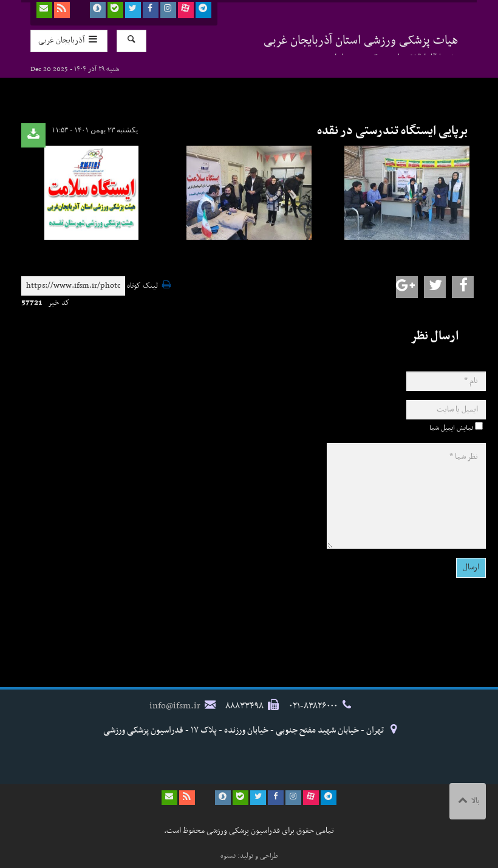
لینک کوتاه (142, 286)
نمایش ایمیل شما (451, 428)
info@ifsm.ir (175, 706)
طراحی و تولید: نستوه (249, 856)
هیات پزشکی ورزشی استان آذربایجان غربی (361, 43)
